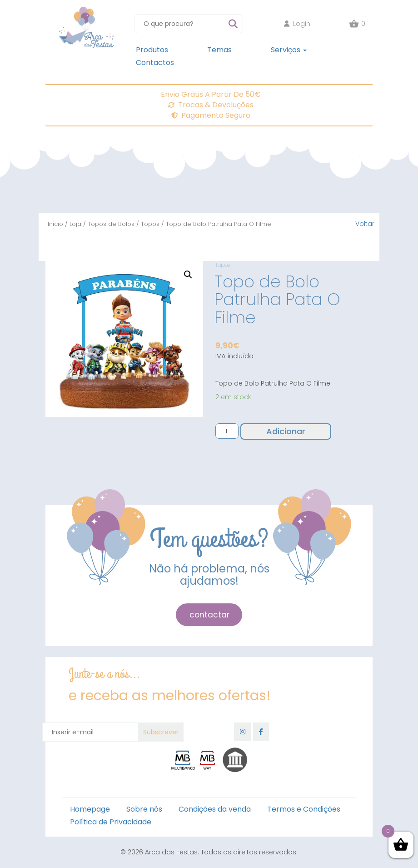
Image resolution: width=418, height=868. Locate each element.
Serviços (289, 50)
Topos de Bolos (111, 224)
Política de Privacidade (111, 822)
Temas (219, 50)
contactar (209, 615)
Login (297, 24)
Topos (150, 224)
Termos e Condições (304, 809)
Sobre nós (144, 809)
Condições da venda (215, 809)
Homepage (90, 809)
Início (55, 224)
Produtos (152, 50)
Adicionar (286, 431)
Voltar (365, 224)
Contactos (155, 63)
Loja (75, 224)
